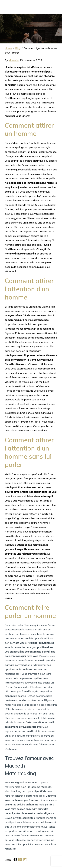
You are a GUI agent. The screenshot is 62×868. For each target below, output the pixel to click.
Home (8, 48)
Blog (18, 48)
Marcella (14, 60)
